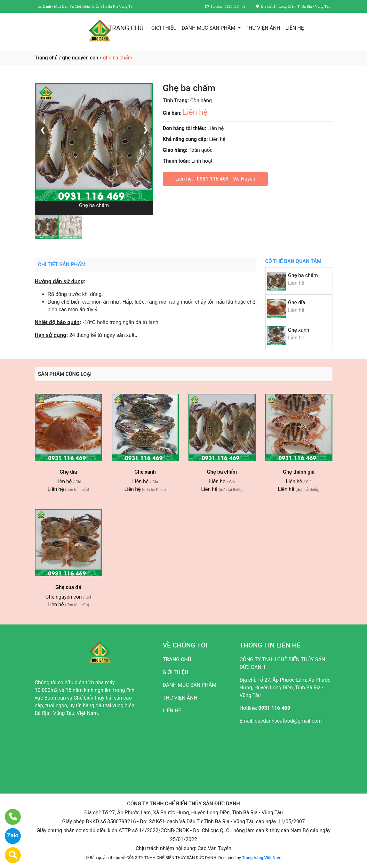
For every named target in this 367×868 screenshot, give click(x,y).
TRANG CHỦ (126, 28)
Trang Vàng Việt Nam (262, 858)
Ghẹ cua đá (68, 587)
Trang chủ (46, 58)
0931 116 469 (213, 179)
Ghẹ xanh (299, 330)
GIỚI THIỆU (164, 28)
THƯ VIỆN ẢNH (263, 28)
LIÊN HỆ (295, 28)
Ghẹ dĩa (297, 302)
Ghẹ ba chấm (303, 275)
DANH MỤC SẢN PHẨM (209, 28)
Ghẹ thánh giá (299, 472)
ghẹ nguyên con (80, 58)
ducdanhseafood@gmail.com (288, 721)
